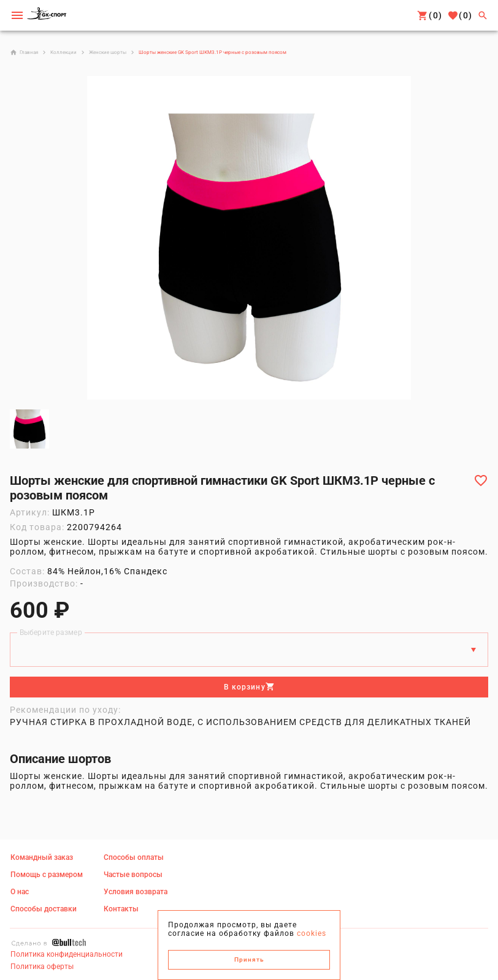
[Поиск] (483, 15)
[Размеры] (473, 650)
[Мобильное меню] (17, 15)
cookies (312, 933)
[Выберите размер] (238, 650)
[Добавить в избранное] (481, 481)
